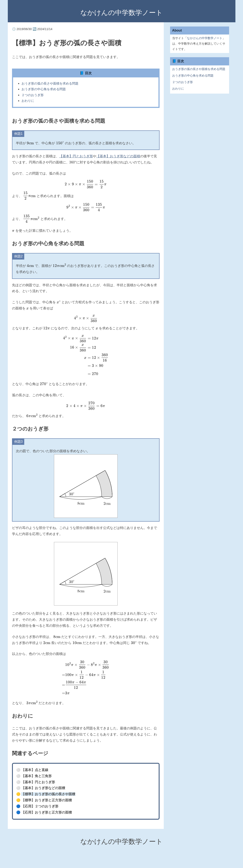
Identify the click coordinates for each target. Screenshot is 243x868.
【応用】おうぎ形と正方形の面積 (47, 812)
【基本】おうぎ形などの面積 (118, 156)
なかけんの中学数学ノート (121, 13)
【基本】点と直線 (35, 770)
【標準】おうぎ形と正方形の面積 (47, 800)
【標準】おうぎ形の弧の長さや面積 (48, 794)
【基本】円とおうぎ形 (76, 156)
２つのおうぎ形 (33, 95)
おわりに (28, 101)
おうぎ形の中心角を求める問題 (44, 89)
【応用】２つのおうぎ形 (40, 806)
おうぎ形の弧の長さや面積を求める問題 (50, 83)
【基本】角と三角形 (36, 776)
